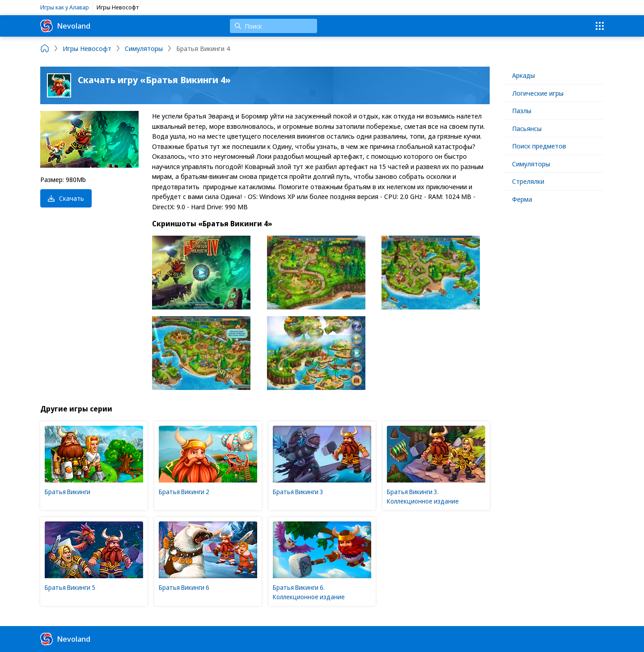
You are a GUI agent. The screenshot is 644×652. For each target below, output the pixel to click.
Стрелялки (528, 181)
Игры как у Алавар (65, 7)
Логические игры (538, 93)
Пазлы (522, 110)
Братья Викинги (68, 492)
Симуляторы (531, 164)
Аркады (523, 75)
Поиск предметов (539, 146)
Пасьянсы (527, 128)
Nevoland (65, 26)
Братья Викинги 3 (298, 492)
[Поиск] (273, 26)
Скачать (66, 198)
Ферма (522, 199)
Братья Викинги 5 (70, 587)
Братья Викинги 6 (184, 587)
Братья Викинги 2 (184, 492)
